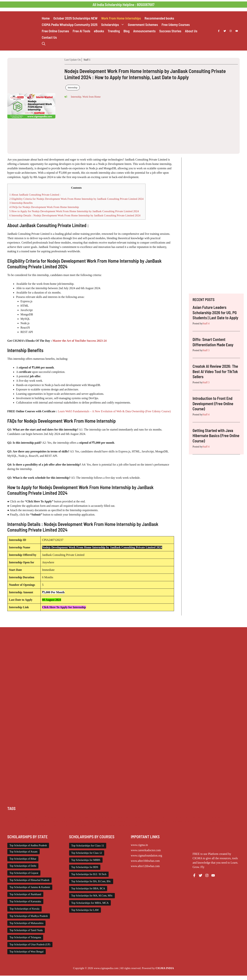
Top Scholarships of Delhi (23, 866)
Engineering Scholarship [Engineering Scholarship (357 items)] (129, 817)
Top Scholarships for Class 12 (87, 853)
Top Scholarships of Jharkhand (25, 894)
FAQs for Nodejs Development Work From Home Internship (44, 207)
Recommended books (159, 18)
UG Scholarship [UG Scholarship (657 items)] (108, 826)
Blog (126, 31)
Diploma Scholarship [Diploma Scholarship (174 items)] (103, 817)
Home (46, 18)
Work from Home (92, 97)
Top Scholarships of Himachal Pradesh (29, 880)
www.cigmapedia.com (106, 968)
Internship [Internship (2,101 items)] (198, 817)
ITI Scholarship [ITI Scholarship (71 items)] (213, 817)
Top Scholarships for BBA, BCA (88, 889)
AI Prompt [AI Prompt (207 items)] (13, 817)
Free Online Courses (55, 31)
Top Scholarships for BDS (85, 867)
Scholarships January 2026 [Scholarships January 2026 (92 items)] (218, 821)
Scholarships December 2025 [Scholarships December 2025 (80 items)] (155, 821)
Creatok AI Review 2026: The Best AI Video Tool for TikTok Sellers (215, 371)
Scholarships (114, 25)
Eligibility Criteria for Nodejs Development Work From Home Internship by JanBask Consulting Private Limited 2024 (76, 199)
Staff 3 (206, 350)
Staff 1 (87, 60)
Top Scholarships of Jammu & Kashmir (30, 887)
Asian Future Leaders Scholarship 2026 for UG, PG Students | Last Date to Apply (215, 312)
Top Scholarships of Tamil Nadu (26, 930)
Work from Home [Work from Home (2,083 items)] (128, 826)
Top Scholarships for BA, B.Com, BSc (91, 881)
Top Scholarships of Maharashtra (26, 923)
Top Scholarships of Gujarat (24, 873)
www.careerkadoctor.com (146, 850)
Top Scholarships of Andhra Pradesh (28, 845)
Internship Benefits (21, 203)
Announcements (145, 31)
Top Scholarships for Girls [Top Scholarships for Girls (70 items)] (84, 826)
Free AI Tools (82, 31)
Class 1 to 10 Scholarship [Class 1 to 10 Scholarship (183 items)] (44, 817)
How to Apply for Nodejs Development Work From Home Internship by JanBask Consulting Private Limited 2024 (74, 211)
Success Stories (170, 31)
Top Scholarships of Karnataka (25, 901)
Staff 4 (206, 324)
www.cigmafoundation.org (147, 855)
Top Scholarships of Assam (23, 852)
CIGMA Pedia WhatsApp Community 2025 (70, 25)
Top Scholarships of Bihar (23, 859)
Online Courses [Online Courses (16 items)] (59, 821)
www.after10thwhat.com (145, 861)
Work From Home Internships (121, 18)
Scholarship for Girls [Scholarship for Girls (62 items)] (99, 821)
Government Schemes (143, 25)
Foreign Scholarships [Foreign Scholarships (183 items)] (155, 817)
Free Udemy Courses (176, 25)
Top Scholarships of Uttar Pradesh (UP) (30, 945)
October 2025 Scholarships (75, 18)
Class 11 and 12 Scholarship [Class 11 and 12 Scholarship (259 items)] (75, 817)
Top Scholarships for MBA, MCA (90, 903)
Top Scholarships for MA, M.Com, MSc (92, 896)
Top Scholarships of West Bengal (27, 952)
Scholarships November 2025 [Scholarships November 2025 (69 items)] (52, 826)
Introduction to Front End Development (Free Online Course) (213, 403)
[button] (44, 44)
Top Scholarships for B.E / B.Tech (89, 874)
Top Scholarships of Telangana (25, 937)
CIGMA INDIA (165, 968)
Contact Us (49, 37)
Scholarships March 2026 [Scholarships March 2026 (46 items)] (21, 826)
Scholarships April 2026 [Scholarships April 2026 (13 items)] (125, 821)
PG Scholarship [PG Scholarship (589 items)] (78, 821)
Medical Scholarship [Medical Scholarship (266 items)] (18, 821)
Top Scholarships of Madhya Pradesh (29, 916)
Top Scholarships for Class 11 (88, 846)
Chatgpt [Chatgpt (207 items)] (24, 817)
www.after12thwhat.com (145, 866)
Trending (114, 31)
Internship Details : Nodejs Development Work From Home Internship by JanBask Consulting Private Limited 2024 (75, 215)
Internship (73, 87)
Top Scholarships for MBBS (86, 860)
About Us (191, 31)
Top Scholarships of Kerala (24, 909)
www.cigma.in (139, 845)
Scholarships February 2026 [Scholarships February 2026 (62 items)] (187, 821)
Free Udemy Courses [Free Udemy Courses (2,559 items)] (179, 817)
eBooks (99, 31)
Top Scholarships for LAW (85, 910)
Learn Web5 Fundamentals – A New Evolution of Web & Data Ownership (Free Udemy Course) (114, 411)
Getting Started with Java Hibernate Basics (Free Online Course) (216, 436)
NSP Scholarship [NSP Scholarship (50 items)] (40, 821)
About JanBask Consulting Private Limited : (35, 195)
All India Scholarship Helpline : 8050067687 (123, 5)
